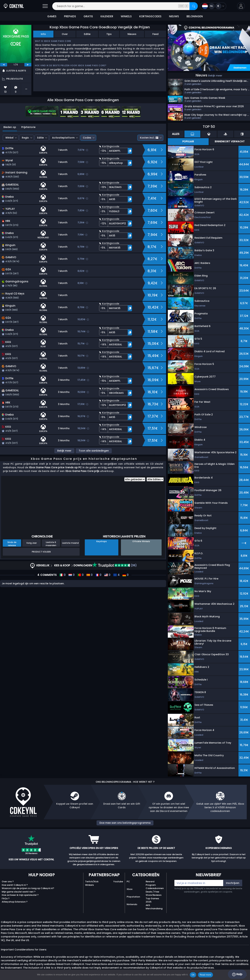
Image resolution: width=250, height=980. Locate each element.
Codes (87, 138)
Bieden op (10, 127)
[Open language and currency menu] (213, 6)
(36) (114, 565)
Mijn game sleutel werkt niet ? (19, 892)
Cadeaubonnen (155, 888)
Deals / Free (152, 892)
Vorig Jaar (31, 543)
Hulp (237, 974)
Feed (155, 34)
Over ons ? (8, 882)
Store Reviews (154, 895)
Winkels (89, 885)
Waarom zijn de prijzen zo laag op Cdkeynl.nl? (28, 888)
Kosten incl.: (149, 138)
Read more (205, 975)
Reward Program (151, 883)
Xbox (129, 889)
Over (65, 34)
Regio (25, 138)
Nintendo (132, 904)
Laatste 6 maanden (51, 544)
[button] (241, 6)
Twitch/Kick (92, 882)
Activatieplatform (63, 138)
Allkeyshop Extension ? (15, 902)
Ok (193, 975)
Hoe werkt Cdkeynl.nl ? (15, 885)
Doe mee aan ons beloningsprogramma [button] (125, 823)
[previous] (4, 65)
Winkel (9, 138)
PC (128, 882)
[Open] (45, 6)
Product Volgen (41, 552)
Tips (109, 34)
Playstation (133, 897)
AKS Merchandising (154, 907)
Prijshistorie (28, 127)
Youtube (118, 882)
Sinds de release (12, 544)
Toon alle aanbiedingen (94, 451)
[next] (28, 65)
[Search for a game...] (125, 6)
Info (43, 34)
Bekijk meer (64, 451)
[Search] (194, 6)
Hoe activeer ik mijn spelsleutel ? (20, 895)
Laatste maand (70, 543)
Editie (87, 34)
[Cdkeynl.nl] (14, 6)
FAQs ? (6, 898)
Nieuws (132, 34)
